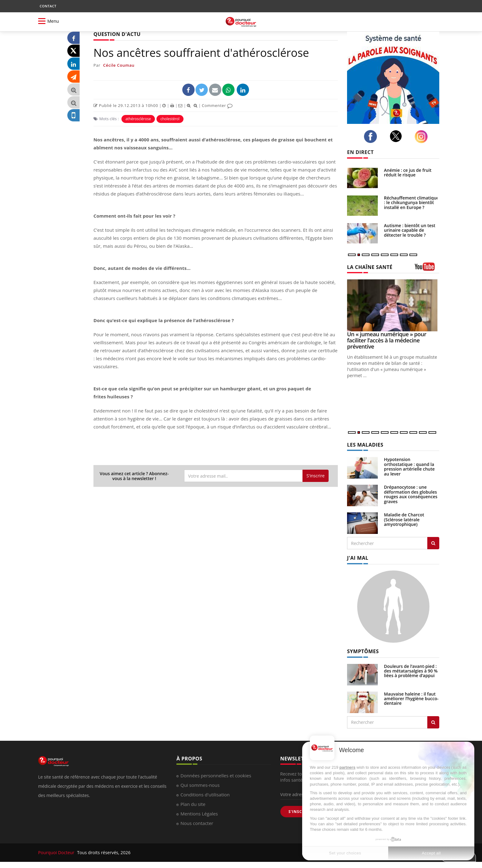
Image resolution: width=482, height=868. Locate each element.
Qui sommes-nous (200, 785)
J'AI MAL (358, 558)
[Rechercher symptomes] (433, 722)
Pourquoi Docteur (57, 852)
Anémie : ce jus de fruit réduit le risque (408, 172)
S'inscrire (316, 476)
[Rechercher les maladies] (433, 543)
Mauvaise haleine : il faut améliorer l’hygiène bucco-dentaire (411, 699)
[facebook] (372, 136)
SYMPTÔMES (363, 651)
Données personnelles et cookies (216, 775)
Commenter (217, 105)
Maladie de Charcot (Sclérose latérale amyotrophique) (404, 519)
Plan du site (193, 804)
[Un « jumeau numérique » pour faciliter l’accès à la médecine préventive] (393, 305)
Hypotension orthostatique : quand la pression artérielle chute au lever (409, 466)
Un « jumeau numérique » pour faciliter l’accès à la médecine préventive (387, 340)
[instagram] (423, 137)
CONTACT (48, 6)
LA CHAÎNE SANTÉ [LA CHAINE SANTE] (370, 267)
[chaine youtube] (427, 269)
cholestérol (170, 119)
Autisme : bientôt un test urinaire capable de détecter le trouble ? (410, 230)
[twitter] (398, 136)
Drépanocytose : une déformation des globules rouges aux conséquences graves (411, 494)
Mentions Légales (199, 814)
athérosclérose (138, 119)
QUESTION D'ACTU (117, 34)
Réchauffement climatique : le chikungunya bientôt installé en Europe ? (411, 203)
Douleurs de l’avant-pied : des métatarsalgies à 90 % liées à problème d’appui (411, 671)
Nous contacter (197, 823)
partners (347, 767)
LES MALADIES (365, 445)
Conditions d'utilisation (205, 795)
